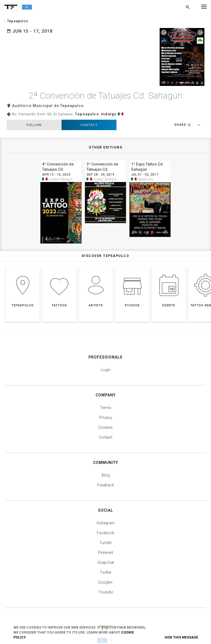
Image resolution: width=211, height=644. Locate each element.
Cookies (105, 412)
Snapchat (106, 547)
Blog (106, 460)
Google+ (105, 567)
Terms (106, 392)
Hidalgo (109, 99)
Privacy (106, 402)
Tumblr (106, 527)
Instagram (106, 508)
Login (106, 354)
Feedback (106, 470)
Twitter (106, 557)
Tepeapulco (87, 99)
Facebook (105, 517)
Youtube (106, 577)
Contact (89, 110)
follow (34, 110)
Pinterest (106, 537)
